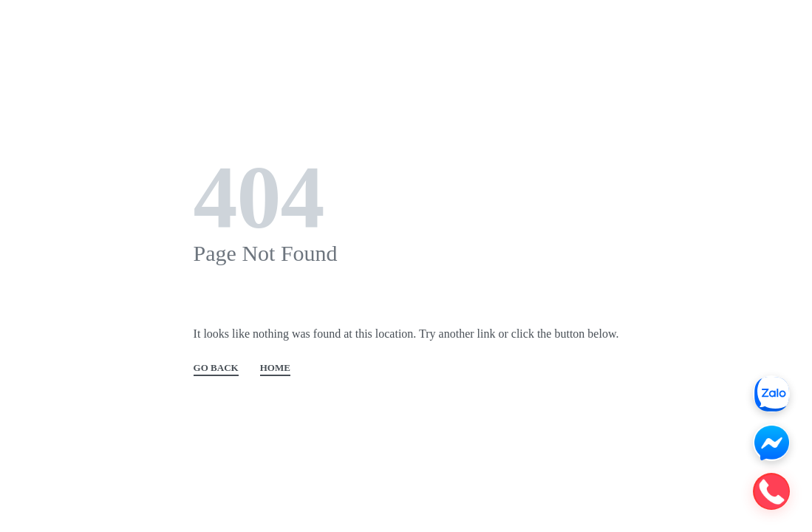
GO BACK (216, 368)
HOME (275, 368)
